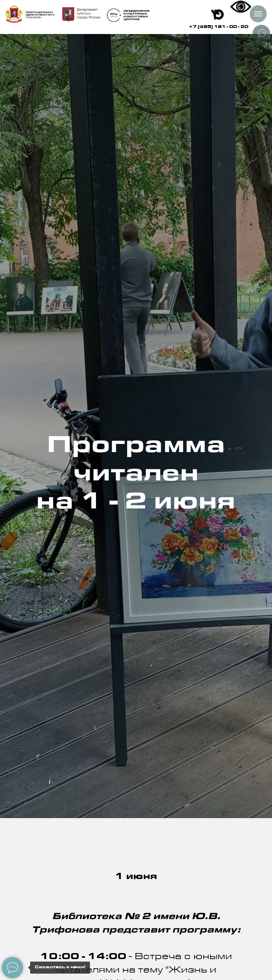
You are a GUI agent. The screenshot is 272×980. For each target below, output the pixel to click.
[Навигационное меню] (258, 14)
